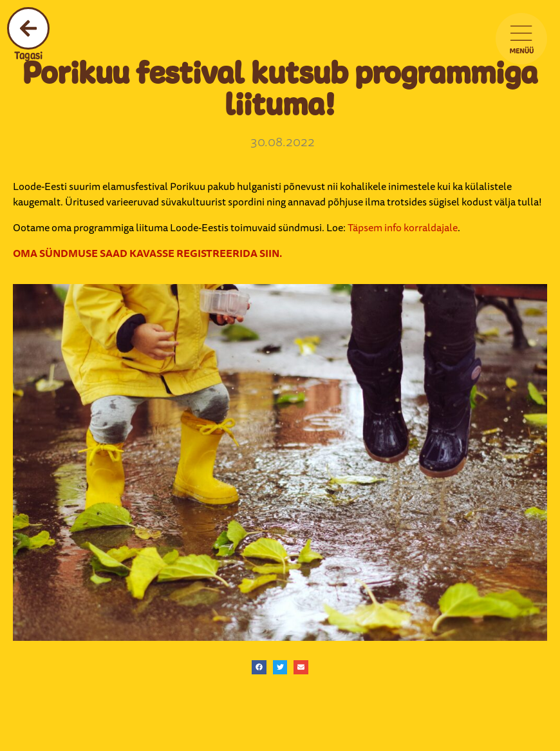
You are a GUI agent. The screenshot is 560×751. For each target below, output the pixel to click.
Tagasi (28, 55)
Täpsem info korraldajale (403, 227)
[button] (259, 668)
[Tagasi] (28, 28)
